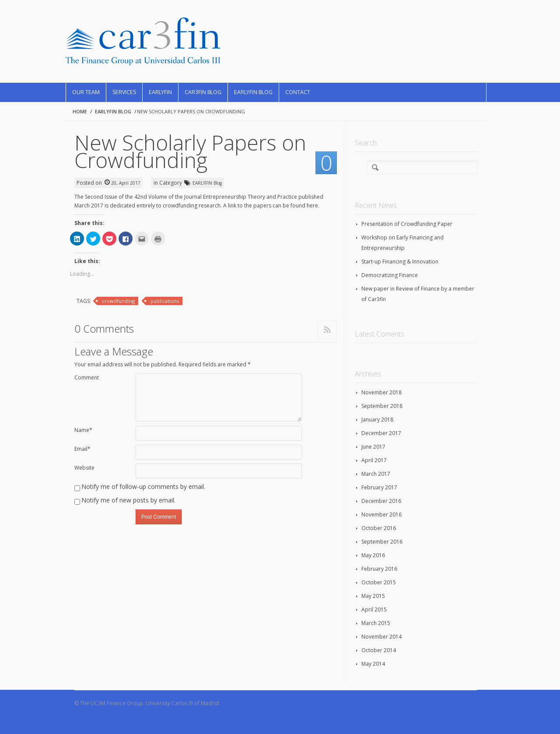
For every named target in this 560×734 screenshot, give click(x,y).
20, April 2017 (126, 183)
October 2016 (379, 528)
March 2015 (376, 623)
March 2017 (376, 474)
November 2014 (381, 637)
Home (80, 111)
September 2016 (382, 542)
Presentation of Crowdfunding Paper (407, 224)
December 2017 (381, 433)
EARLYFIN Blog (253, 92)
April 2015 (374, 609)
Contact (298, 92)
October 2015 (379, 582)
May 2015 (373, 596)
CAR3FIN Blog (203, 92)
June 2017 (373, 447)
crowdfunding (118, 301)
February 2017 (379, 487)
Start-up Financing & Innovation (400, 262)
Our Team (86, 92)
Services (124, 92)
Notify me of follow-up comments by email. (143, 486)
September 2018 (382, 406)
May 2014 (373, 664)
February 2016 (379, 569)
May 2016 (373, 555)
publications (165, 301)
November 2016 (381, 515)
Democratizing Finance (390, 275)
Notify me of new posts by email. (128, 500)
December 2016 (381, 501)
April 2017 (374, 460)
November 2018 (381, 392)
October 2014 (379, 650)
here (312, 205)
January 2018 (377, 420)
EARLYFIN (160, 92)
